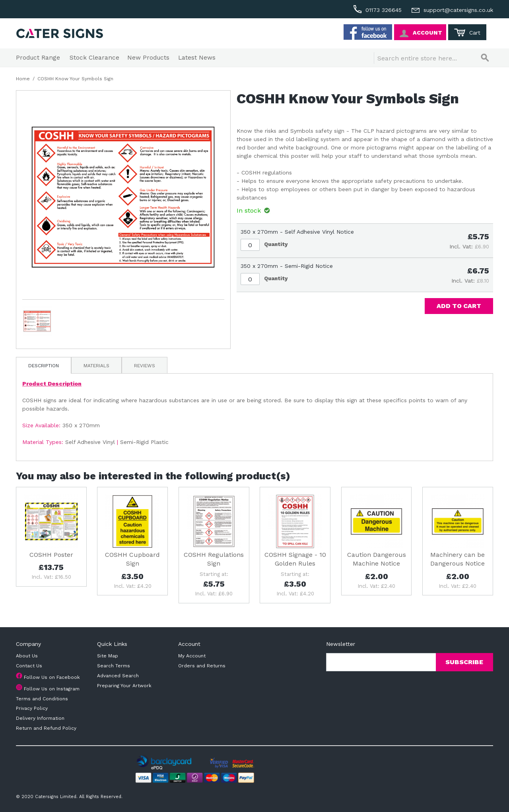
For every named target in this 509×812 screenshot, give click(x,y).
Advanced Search (118, 676)
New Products (148, 58)
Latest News (197, 58)
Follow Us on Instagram (52, 689)
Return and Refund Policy (46, 728)
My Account (192, 656)
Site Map (108, 656)
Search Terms (114, 666)
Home (23, 79)
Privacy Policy (32, 708)
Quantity (276, 244)
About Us (27, 656)
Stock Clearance (94, 58)
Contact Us (29, 666)
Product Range (38, 58)
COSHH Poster (51, 555)
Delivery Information (40, 718)
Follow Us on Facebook (52, 677)
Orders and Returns (202, 666)
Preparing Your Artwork (124, 686)
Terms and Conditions (42, 699)
